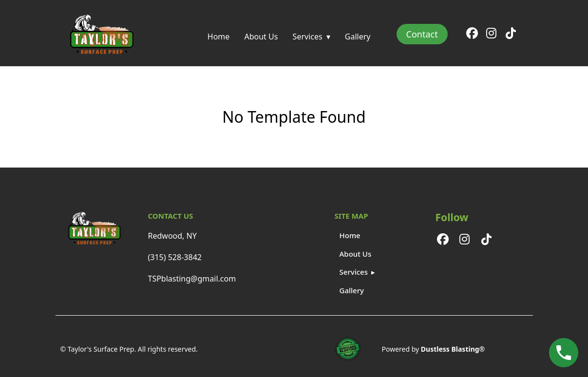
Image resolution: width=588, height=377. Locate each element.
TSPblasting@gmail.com (192, 279)
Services (308, 37)
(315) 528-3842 (175, 257)
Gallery (358, 37)
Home (219, 37)
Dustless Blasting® (453, 349)
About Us (261, 37)
